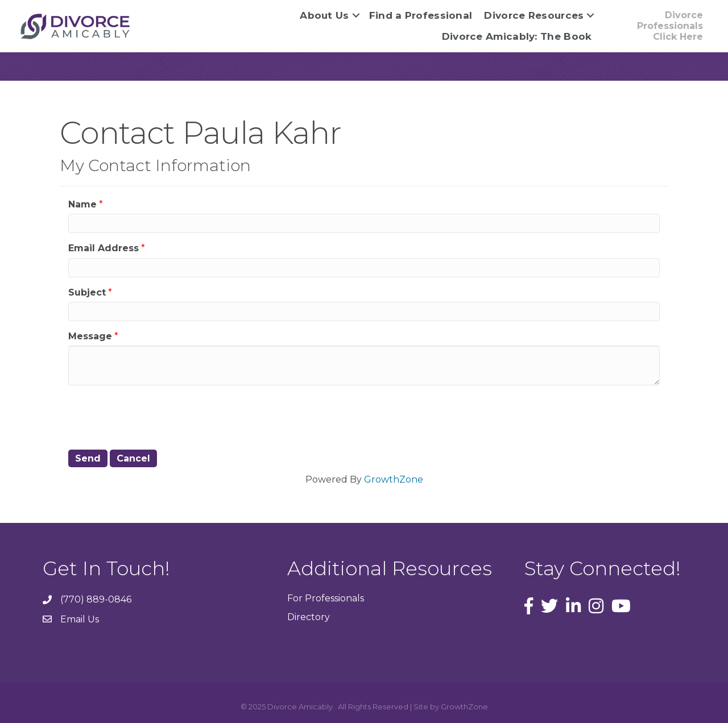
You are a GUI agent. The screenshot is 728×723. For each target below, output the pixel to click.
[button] (657, 26)
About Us (324, 15)
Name (82, 204)
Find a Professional (421, 15)
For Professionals (326, 598)
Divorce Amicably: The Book (517, 36)
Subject (87, 292)
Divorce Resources (534, 15)
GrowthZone (394, 479)
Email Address (104, 248)
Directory (309, 617)
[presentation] (155, 416)
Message (90, 336)
